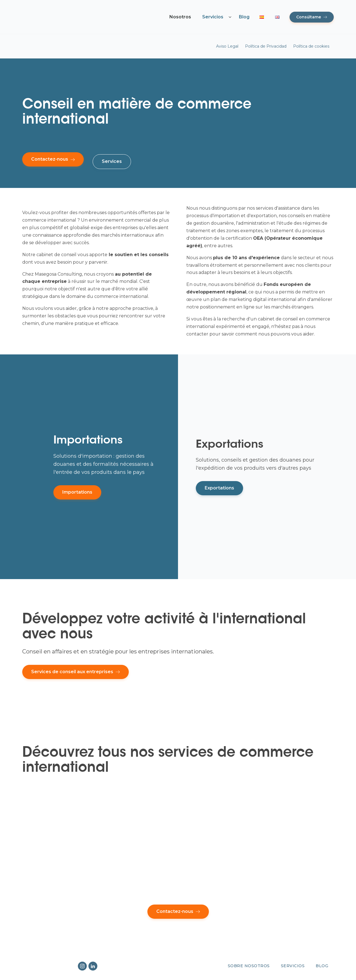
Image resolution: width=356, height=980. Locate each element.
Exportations (219, 488)
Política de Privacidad (266, 46)
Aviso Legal (227, 46)
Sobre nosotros (249, 966)
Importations (77, 492)
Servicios (213, 17)
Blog (244, 17)
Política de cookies (311, 46)
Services (112, 161)
